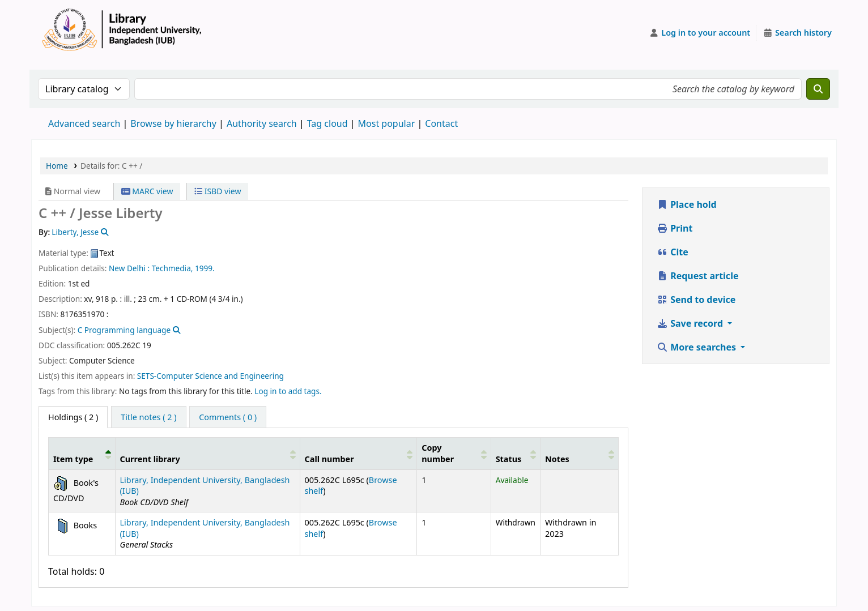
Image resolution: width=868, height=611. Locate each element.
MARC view (147, 191)
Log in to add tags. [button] (288, 391)
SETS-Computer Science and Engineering (210, 376)
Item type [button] (73, 459)
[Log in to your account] (700, 33)
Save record (691, 323)
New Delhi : (129, 268)
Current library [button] (150, 459)
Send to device (696, 300)
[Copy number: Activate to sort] (454, 454)
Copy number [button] (438, 453)
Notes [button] (557, 459)
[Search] (818, 89)
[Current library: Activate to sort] (207, 454)
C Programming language (124, 330)
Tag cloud (327, 123)
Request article (697, 276)
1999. (205, 268)
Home (57, 166)
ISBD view (218, 191)
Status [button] (509, 459)
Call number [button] (329, 459)
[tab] (148, 417)
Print (675, 228)
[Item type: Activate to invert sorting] (82, 454)
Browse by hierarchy (173, 123)
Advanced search (84, 123)
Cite (673, 252)
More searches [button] (697, 347)
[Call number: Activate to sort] (358, 454)
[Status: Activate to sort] (515, 454)
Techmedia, (173, 268)
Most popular (387, 123)
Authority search (262, 123)
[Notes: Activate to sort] (579, 454)
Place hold (687, 204)
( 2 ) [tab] (73, 417)
